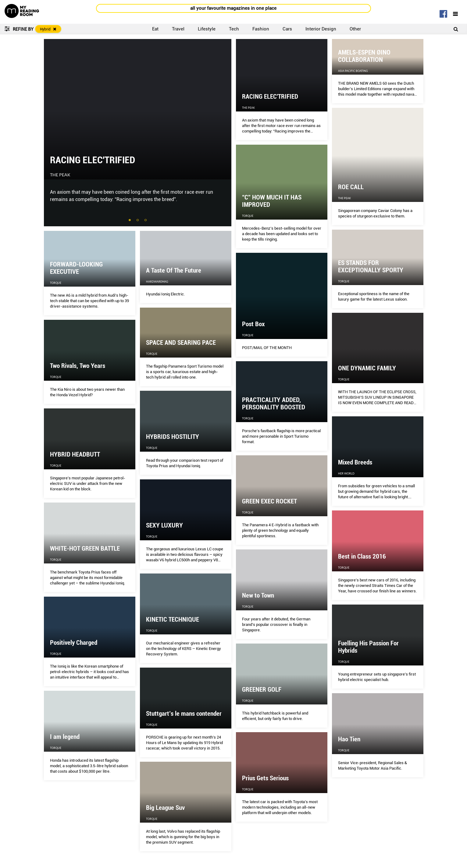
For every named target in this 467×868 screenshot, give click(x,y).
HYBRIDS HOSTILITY (173, 437)
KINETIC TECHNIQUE (173, 619)
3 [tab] (146, 221)
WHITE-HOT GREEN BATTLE (85, 549)
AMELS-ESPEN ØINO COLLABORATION (364, 56)
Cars (287, 29)
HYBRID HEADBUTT (75, 454)
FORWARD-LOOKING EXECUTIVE (76, 268)
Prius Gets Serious (265, 778)
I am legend (65, 737)
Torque (248, 216)
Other (355, 29)
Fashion (261, 29)
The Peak (60, 175)
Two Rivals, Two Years (78, 366)
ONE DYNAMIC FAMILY (367, 368)
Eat (155, 29)
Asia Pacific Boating (353, 71)
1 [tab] (130, 221)
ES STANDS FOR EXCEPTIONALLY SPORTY (371, 266)
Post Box (253, 324)
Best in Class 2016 (362, 556)
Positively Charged (74, 643)
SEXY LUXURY (164, 525)
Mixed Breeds (355, 462)
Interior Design (321, 29)
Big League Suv (165, 808)
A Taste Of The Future (174, 270)
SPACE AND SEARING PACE (181, 343)
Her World (346, 473)
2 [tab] (138, 221)
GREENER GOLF (262, 690)
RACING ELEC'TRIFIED (93, 160)
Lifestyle (207, 29)
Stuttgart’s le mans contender (184, 714)
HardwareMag (157, 282)
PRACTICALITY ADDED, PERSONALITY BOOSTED (274, 404)
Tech (234, 29)
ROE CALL (351, 187)
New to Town (258, 595)
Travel (178, 29)
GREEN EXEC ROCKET (269, 501)
